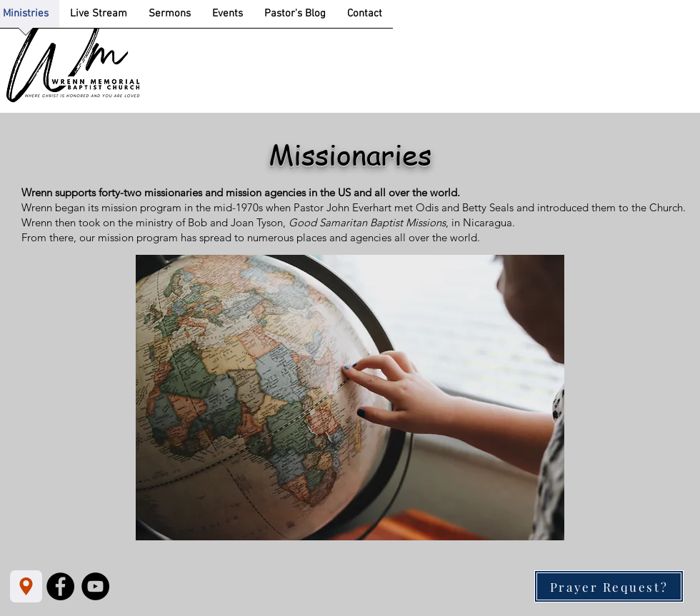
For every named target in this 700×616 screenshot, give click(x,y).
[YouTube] (95, 586)
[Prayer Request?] (609, 586)
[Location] (26, 586)
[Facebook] (60, 586)
